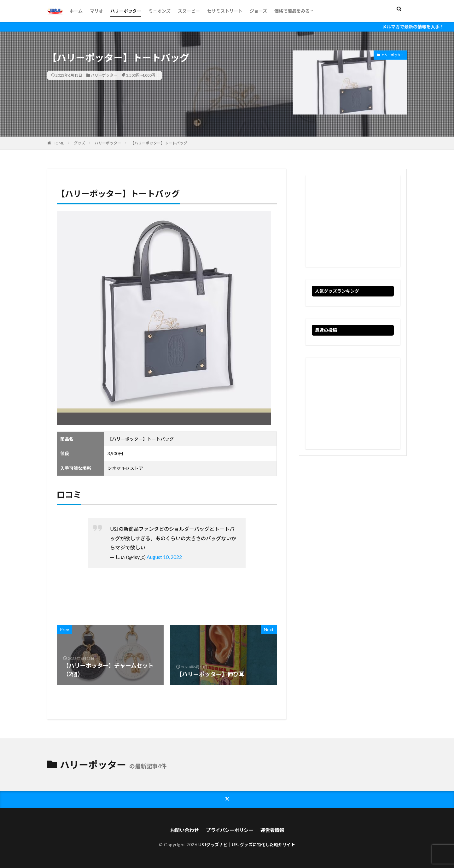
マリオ (96, 11)
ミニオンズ (160, 11)
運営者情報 (275, 830)
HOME (58, 143)
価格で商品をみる (292, 11)
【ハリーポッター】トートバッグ (159, 143)
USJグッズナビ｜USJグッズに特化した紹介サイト (247, 845)
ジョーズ (258, 11)
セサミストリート (225, 11)
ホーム (76, 11)
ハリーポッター (126, 11)
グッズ (79, 143)
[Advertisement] (353, 221)
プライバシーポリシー (230, 830)
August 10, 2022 (164, 557)
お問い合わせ (182, 830)
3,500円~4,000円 (141, 75)
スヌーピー (189, 11)
